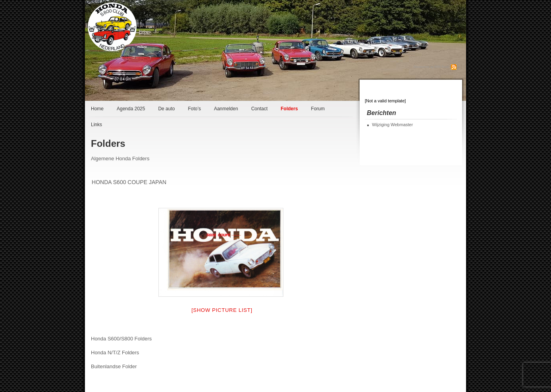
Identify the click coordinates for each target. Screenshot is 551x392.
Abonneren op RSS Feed (431, 67)
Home (97, 109)
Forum (318, 109)
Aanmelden (226, 109)
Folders (289, 109)
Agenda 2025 (131, 109)
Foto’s (194, 109)
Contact (259, 109)
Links (96, 125)
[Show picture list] (222, 310)
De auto (166, 109)
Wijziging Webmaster (392, 125)
